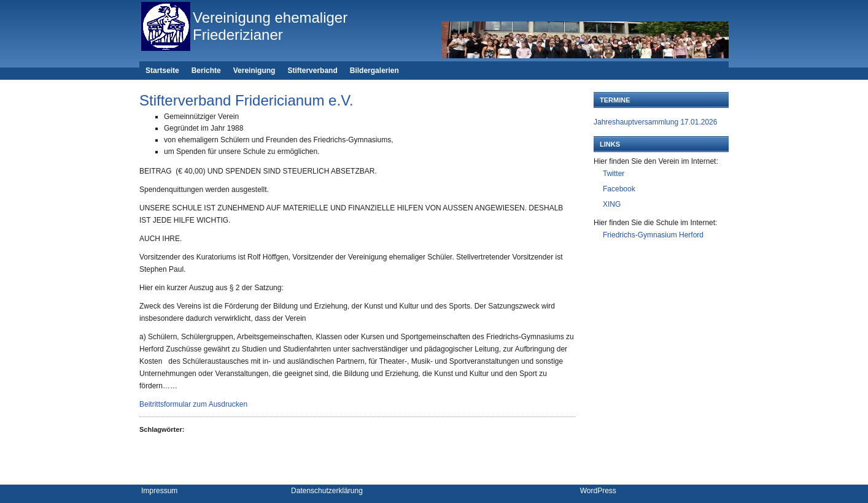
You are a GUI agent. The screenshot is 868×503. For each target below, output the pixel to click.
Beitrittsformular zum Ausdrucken (193, 404)
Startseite (162, 71)
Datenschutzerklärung (327, 491)
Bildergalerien (374, 71)
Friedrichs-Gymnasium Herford (653, 235)
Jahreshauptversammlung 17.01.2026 (655, 122)
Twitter (614, 174)
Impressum (159, 491)
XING (612, 204)
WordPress (598, 491)
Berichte (206, 71)
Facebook (619, 189)
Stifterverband (312, 71)
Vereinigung (254, 71)
